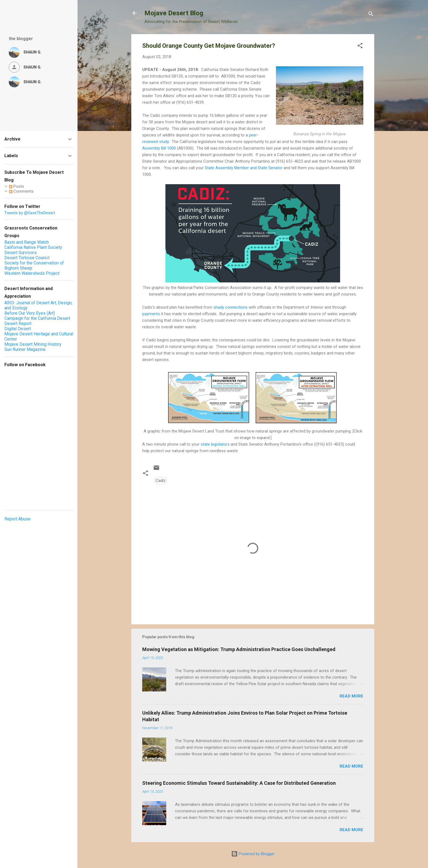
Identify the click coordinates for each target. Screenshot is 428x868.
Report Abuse (17, 519)
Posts (17, 186)
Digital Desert (18, 329)
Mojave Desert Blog (174, 13)
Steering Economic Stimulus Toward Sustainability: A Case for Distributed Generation (239, 783)
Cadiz (161, 481)
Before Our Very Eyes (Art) (30, 313)
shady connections (231, 307)
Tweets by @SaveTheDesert (30, 213)
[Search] (371, 15)
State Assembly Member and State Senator (244, 168)
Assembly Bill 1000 (159, 148)
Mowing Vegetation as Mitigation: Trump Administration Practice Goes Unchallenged (239, 649)
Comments (21, 191)
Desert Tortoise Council (27, 258)
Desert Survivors (20, 253)
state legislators (215, 444)
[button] (360, 47)
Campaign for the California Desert (37, 318)
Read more (351, 696)
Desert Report (18, 323)
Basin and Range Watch (27, 242)
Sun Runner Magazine (25, 349)
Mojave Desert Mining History (33, 344)
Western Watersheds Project (32, 273)
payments (151, 314)
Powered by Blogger (253, 854)
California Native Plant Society (33, 247)
